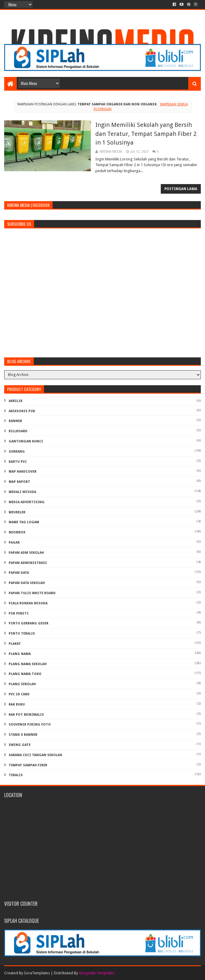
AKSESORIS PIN (22, 411)
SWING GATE (20, 745)
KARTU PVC (18, 462)
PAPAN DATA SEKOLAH (27, 583)
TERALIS (16, 775)
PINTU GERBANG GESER (29, 623)
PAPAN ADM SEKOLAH (26, 553)
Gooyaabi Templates (97, 973)
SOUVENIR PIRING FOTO (30, 725)
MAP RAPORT (19, 482)
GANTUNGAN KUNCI (26, 441)
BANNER (15, 421)
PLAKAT (15, 644)
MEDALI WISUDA (22, 492)
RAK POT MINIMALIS (26, 715)
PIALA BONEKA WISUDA (28, 603)
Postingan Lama (181, 189)
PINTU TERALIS (22, 634)
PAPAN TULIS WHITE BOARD (32, 593)
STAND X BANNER (23, 735)
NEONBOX (17, 532)
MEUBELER (17, 512)
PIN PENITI (19, 613)
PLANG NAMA (20, 654)
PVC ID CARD (19, 694)
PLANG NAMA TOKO (25, 674)
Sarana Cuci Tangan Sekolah (35, 755)
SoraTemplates (37, 973)
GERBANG (17, 452)
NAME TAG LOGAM (24, 522)
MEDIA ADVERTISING (27, 502)
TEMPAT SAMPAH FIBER (28, 765)
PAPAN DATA (19, 573)
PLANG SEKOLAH (22, 684)
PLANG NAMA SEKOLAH (28, 664)
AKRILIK (16, 401)
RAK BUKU (17, 704)
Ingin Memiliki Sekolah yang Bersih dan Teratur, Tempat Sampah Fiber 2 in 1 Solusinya (146, 134)
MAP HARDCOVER (23, 472)
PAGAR (14, 543)
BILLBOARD (18, 431)
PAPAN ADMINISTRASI (28, 563)
